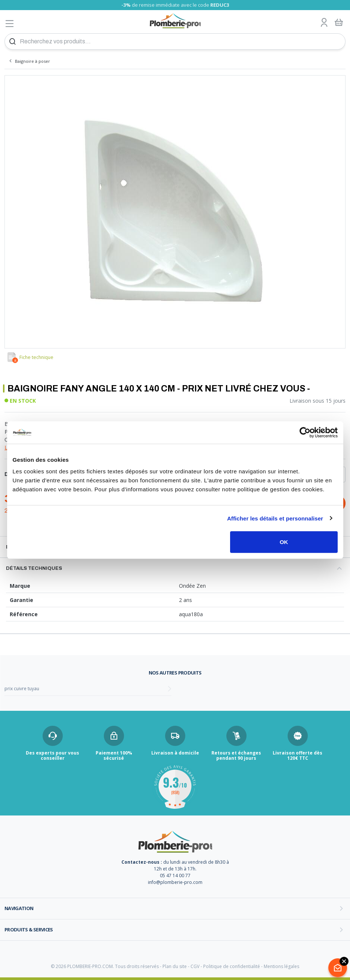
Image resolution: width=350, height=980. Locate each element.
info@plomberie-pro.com (175, 882)
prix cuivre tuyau (22, 689)
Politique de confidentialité (232, 966)
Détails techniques (34, 568)
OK (284, 542)
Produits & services (29, 930)
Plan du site (175, 966)
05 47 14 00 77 (175, 875)
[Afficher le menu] (10, 23)
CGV (195, 966)
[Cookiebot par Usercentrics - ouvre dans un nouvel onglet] (305, 432)
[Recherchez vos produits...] (175, 42)
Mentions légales (281, 966)
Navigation (19, 908)
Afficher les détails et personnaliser (275, 518)
